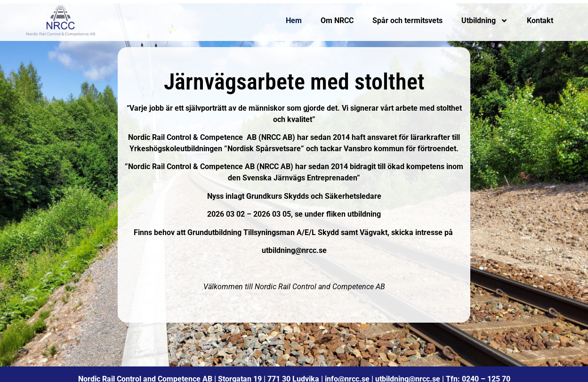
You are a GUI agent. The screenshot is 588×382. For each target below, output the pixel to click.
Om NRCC (337, 20)
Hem (294, 20)
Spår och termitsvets (407, 20)
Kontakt (540, 20)
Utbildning (485, 21)
